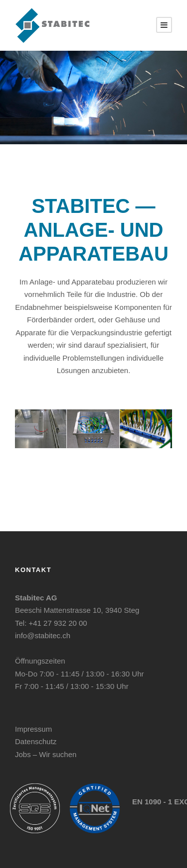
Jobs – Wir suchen (46, 754)
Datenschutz (36, 741)
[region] (93, 97)
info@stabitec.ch (43, 635)
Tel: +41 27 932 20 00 (51, 623)
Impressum (33, 729)
